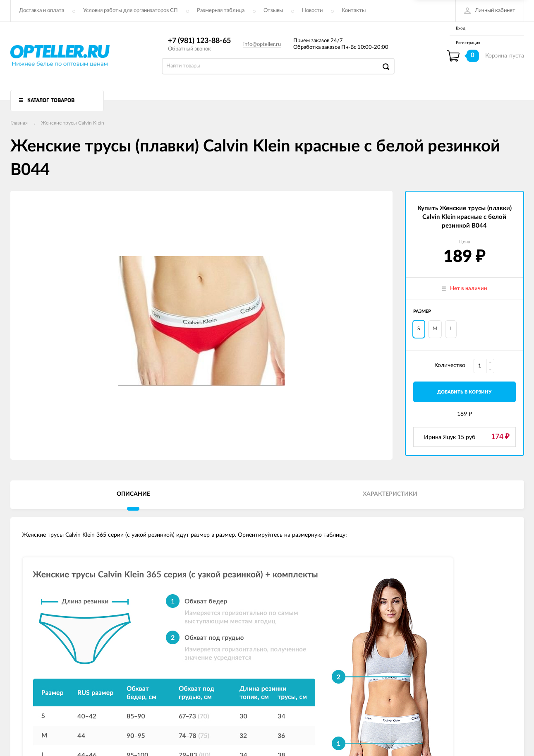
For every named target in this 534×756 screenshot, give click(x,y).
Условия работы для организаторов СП (131, 11)
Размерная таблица (221, 11)
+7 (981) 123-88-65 (199, 41)
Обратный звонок (189, 49)
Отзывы (273, 11)
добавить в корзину (464, 392)
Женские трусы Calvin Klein (73, 123)
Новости (312, 11)
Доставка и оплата (42, 11)
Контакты (354, 11)
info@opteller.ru (262, 44)
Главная (19, 123)
